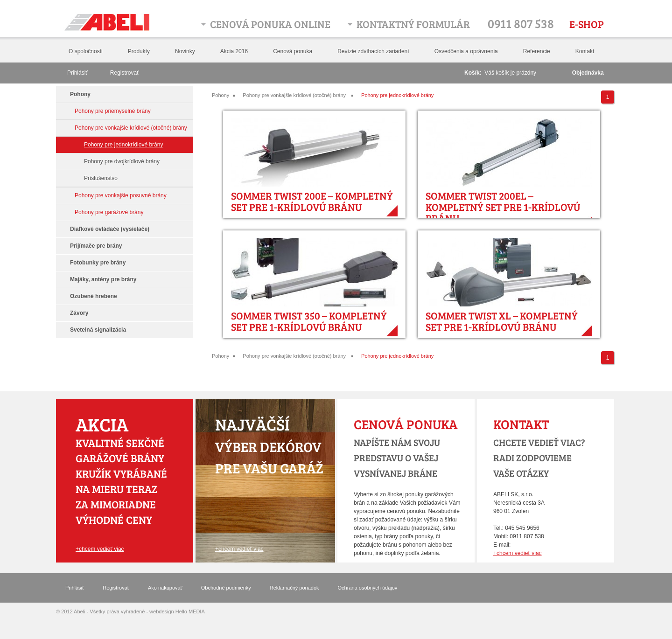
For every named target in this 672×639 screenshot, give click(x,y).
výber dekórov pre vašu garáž (269, 446)
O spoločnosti (86, 51)
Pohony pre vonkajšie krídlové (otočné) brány (294, 95)
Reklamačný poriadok (294, 588)
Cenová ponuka (293, 51)
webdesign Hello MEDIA (177, 611)
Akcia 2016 (234, 51)
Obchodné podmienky (226, 588)
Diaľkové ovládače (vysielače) (110, 229)
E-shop (587, 24)
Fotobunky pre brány (98, 263)
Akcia (102, 424)
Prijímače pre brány (96, 246)
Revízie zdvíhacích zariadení (373, 51)
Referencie (537, 51)
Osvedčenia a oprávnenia (466, 51)
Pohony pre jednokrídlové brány (397, 95)
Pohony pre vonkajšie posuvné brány (121, 195)
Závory (79, 313)
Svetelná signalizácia (98, 330)
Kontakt (585, 51)
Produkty (139, 51)
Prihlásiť (77, 73)
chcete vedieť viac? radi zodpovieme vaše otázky (539, 458)
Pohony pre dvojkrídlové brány (122, 161)
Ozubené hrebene (94, 296)
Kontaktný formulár (413, 24)
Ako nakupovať (165, 588)
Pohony (220, 95)
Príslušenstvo (101, 178)
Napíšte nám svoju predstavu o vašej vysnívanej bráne (397, 458)
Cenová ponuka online (270, 24)
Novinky (185, 51)
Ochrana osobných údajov (368, 588)
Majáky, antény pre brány (103, 279)
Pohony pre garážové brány (109, 212)
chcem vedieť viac (101, 549)
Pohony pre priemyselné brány (113, 111)
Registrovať (125, 73)
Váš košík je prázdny (510, 73)
